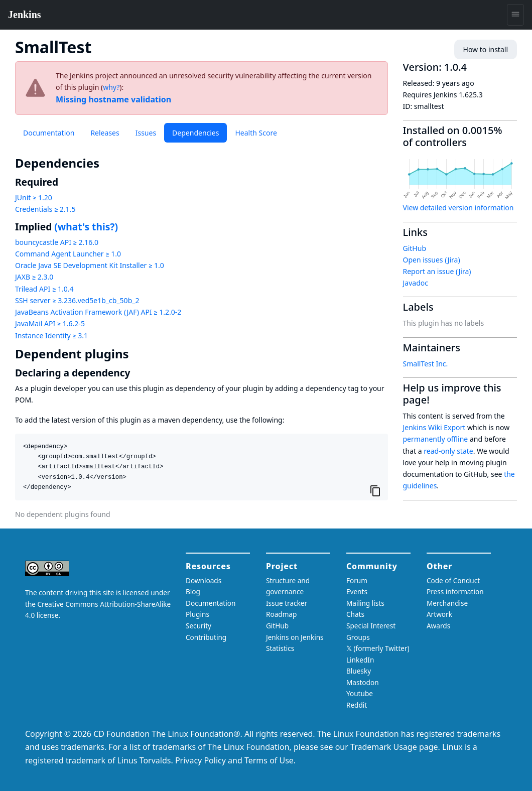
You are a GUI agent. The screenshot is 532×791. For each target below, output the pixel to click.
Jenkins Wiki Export (434, 427)
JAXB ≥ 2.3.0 (34, 277)
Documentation (49, 133)
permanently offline (436, 439)
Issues (146, 133)
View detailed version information (458, 208)
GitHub (415, 248)
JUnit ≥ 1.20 (34, 197)
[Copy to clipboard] (375, 491)
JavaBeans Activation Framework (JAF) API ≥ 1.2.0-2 (98, 312)
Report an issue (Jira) (437, 271)
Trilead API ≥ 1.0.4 (44, 289)
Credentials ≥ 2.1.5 (45, 209)
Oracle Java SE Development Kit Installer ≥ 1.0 (90, 265)
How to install (486, 49)
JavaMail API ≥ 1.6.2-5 (50, 323)
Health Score (256, 133)
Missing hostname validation (113, 99)
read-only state (448, 451)
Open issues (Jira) (432, 260)
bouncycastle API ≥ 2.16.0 (57, 242)
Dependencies (195, 133)
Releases (105, 133)
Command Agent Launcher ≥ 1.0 (68, 254)
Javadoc (416, 283)
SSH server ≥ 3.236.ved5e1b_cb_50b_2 (77, 300)
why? (111, 87)
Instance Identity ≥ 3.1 (51, 336)
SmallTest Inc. (426, 364)
